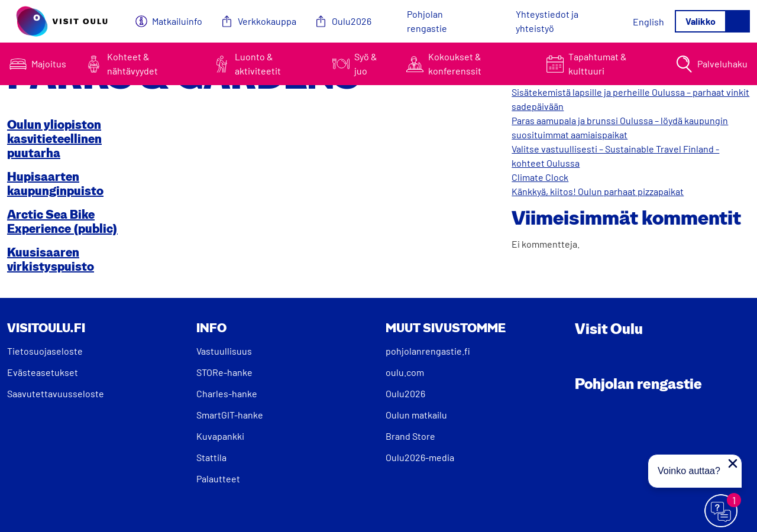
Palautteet (218, 479)
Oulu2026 (352, 21)
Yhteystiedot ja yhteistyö (547, 21)
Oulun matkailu (416, 415)
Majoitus (49, 64)
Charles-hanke (227, 393)
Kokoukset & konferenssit (455, 64)
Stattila (211, 457)
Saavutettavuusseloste (56, 393)
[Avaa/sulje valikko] (712, 21)
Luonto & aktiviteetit (258, 64)
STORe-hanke (224, 372)
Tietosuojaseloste (45, 351)
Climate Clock (540, 177)
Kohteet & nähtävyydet (132, 64)
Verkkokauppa (267, 21)
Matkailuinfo (177, 21)
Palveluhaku (722, 64)
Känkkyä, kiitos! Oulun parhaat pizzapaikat (598, 191)
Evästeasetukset (43, 372)
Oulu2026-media (420, 457)
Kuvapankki (220, 436)
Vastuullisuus (224, 351)
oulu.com (405, 372)
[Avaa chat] (722, 511)
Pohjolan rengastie (427, 21)
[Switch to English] (648, 22)
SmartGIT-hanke (230, 415)
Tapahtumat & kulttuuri (598, 64)
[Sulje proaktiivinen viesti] (733, 463)
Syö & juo (366, 64)
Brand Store (410, 436)
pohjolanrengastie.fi (428, 351)
